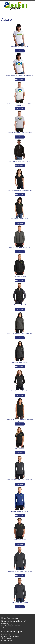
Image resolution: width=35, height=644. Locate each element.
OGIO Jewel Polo (20, 448)
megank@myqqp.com (7, 627)
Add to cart (19, 51)
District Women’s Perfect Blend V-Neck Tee (20, 190)
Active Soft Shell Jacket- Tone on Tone (20, 247)
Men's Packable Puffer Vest (20, 305)
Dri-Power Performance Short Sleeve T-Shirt (20, 133)
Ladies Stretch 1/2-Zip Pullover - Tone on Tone (20, 480)
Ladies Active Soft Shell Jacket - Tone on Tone (20, 334)
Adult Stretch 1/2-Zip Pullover (20, 603)
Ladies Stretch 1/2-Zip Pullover (20, 511)
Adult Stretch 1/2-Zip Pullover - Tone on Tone (20, 571)
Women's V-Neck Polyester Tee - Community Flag (20, 75)
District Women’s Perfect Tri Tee (20, 219)
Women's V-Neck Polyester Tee (20, 47)
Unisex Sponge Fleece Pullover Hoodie (20, 161)
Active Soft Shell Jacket (20, 276)
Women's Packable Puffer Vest (20, 391)
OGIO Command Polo (20, 540)
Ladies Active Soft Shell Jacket (20, 362)
